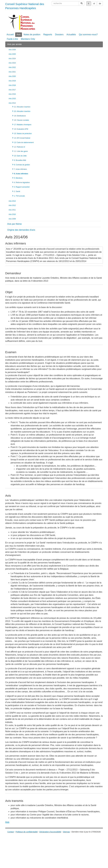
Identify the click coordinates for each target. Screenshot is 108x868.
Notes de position (32, 35)
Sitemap (66, 832)
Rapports (48, 35)
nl (94, 4)
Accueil (10, 35)
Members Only (28, 39)
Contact (11, 832)
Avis (19, 35)
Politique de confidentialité (27, 832)
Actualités (71, 35)
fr (89, 4)
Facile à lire (12, 39)
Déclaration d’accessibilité (50, 832)
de (100, 4)
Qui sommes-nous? (88, 35)
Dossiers (59, 35)
